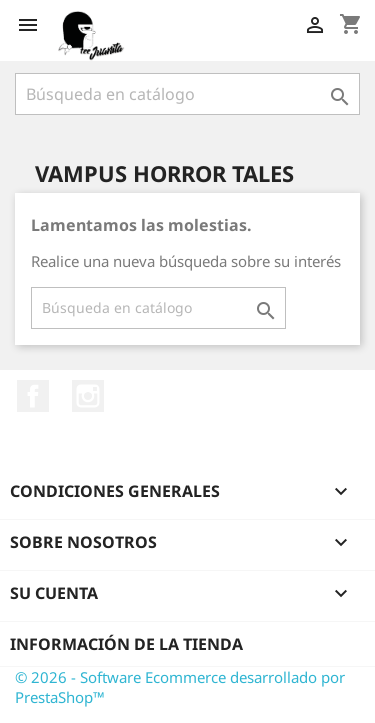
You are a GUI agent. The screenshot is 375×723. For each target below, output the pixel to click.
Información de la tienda (126, 644)
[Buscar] (187, 94)
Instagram (88, 396)
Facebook (33, 396)
